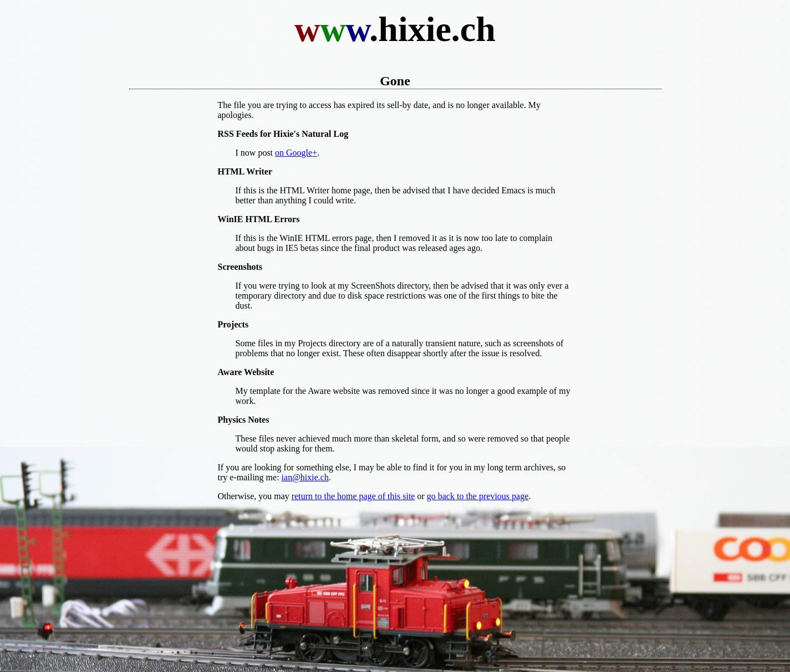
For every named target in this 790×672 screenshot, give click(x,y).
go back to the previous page (478, 496)
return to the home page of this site (353, 496)
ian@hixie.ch (305, 477)
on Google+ (296, 153)
